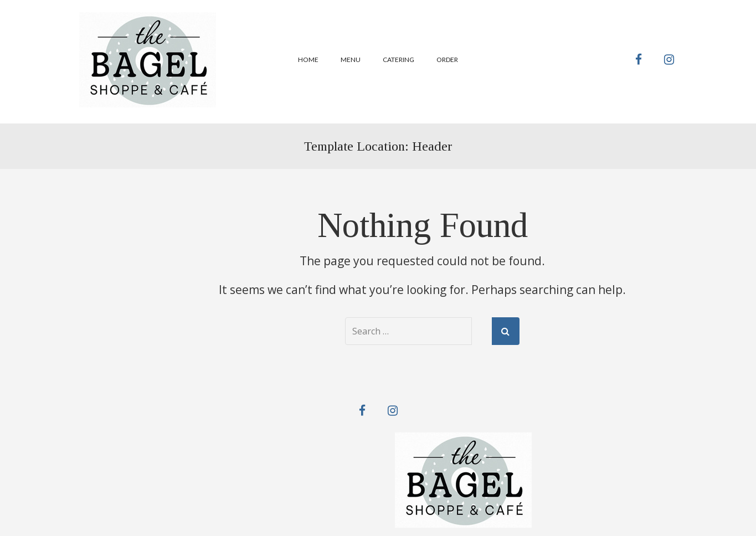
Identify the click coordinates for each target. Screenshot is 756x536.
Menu (351, 60)
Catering (398, 60)
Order (447, 60)
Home (308, 60)
